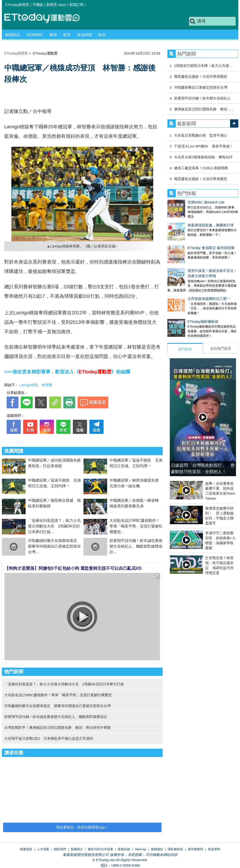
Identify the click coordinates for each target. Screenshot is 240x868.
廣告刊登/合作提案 (100, 849)
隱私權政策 (175, 849)
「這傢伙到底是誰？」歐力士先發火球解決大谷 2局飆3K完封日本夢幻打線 (54, 526)
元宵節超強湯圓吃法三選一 (189, 284)
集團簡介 (77, 849)
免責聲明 (214, 849)
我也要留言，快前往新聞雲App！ (82, 827)
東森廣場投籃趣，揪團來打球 (190, 220)
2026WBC (35, 35)
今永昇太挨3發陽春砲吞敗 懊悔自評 (203, 157)
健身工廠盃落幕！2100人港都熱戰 (201, 168)
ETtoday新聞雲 (17, 5)
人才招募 (43, 849)
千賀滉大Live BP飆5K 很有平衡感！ (204, 146)
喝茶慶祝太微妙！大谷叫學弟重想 (201, 76)
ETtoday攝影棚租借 (183, 303)
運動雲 (46, 18)
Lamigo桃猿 (29, 385)
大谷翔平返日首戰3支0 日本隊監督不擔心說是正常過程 (49, 738)
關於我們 (60, 849)
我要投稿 (26, 849)
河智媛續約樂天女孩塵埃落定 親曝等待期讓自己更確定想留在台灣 (54, 546)
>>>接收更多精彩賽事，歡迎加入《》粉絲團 (67, 372)
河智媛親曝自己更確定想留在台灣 (201, 87)
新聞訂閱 (76, 5)
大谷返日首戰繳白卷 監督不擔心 (201, 135)
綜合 (102, 35)
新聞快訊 (13, 35)
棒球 (53, 35)
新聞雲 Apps (56, 5)
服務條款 (157, 849)
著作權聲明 (195, 849)
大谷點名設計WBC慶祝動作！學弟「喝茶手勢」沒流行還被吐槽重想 (136, 526)
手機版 (38, 5)
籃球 (67, 35)
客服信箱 (124, 849)
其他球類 (84, 35)
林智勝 (47, 385)
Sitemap (140, 849)
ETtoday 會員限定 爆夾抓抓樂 (191, 238)
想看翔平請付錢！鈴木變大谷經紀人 (202, 98)
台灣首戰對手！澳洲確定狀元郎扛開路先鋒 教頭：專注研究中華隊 (57, 728)
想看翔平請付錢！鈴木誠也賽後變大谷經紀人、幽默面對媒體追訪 (136, 546)
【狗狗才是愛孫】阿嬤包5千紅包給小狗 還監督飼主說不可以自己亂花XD (73, 568)
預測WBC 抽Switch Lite (186, 202)
